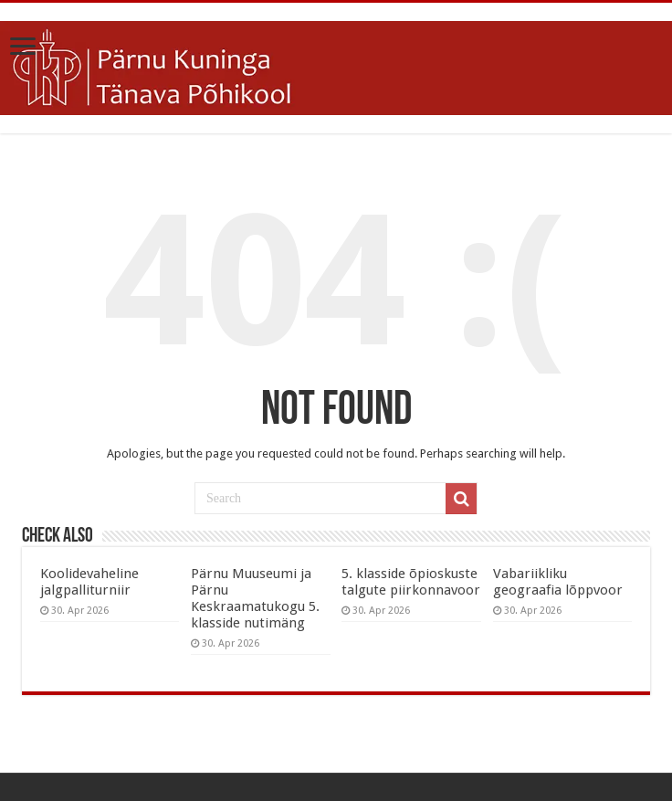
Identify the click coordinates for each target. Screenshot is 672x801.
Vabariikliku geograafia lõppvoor (558, 582)
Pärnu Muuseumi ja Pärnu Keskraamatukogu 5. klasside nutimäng (255, 598)
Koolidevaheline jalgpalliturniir (89, 582)
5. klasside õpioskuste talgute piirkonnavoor (411, 582)
